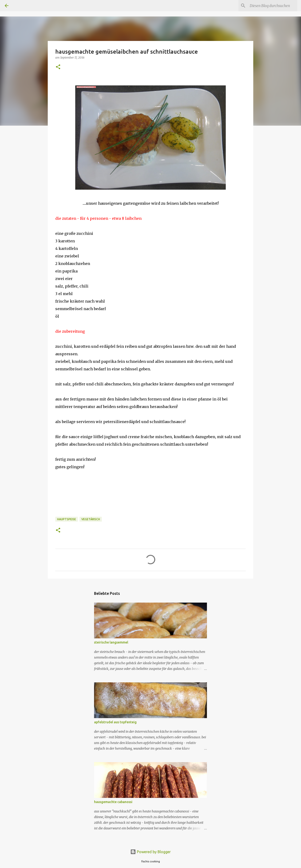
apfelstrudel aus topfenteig (115, 722)
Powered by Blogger (150, 852)
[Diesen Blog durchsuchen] (273, 6)
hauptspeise (67, 519)
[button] (58, 67)
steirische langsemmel (111, 642)
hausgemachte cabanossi (113, 802)
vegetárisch (91, 519)
